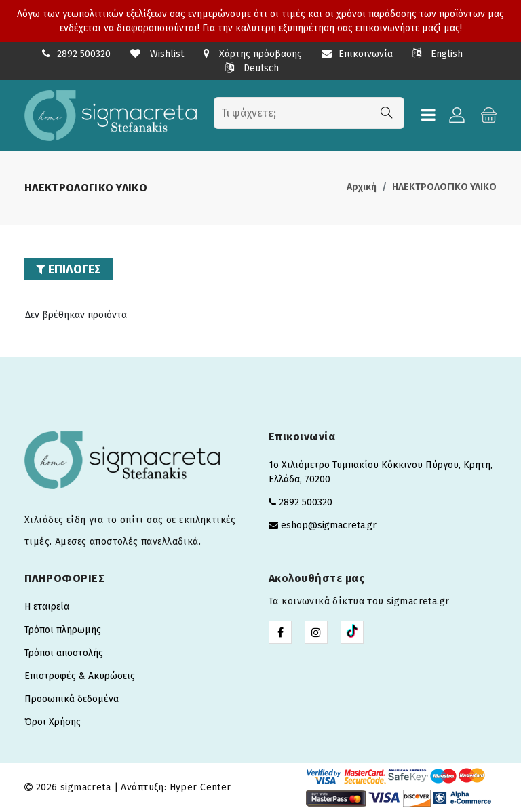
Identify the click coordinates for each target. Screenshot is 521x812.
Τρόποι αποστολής (64, 653)
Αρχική (362, 187)
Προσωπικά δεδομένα (72, 699)
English (438, 54)
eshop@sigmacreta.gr (329, 525)
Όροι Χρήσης (53, 722)
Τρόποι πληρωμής (63, 630)
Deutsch (252, 68)
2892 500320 (84, 54)
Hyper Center (200, 787)
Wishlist (157, 54)
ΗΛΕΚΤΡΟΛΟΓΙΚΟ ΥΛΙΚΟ (444, 187)
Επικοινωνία (357, 54)
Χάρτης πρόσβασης (253, 54)
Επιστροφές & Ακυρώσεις (80, 676)
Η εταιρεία (47, 607)
